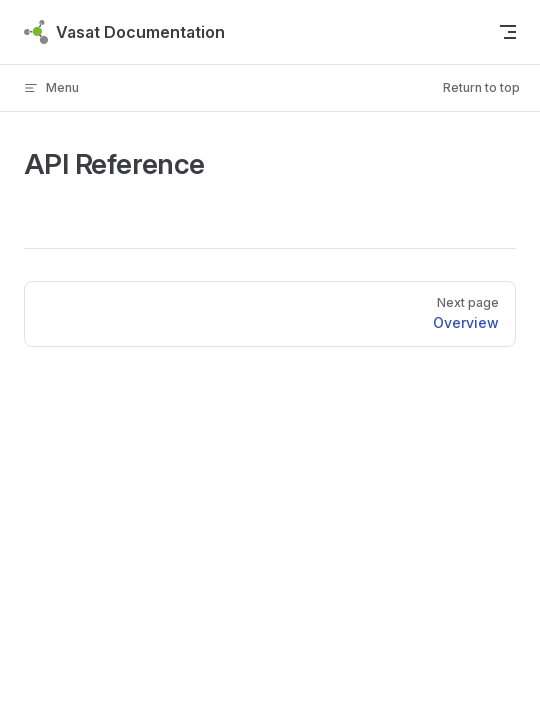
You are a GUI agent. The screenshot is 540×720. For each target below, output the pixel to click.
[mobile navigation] (508, 32)
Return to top (481, 87)
